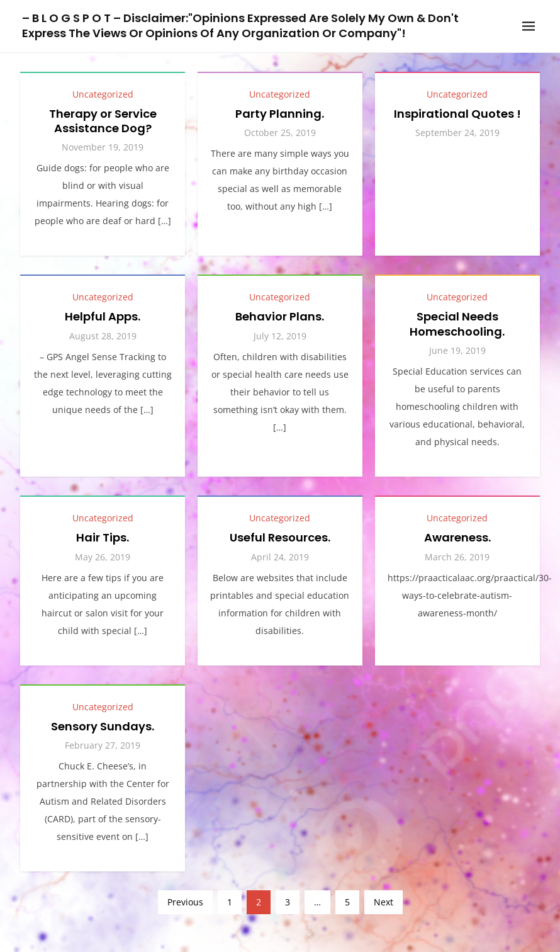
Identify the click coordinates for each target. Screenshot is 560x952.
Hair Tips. (103, 537)
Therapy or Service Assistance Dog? (103, 121)
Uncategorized (103, 94)
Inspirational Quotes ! (457, 114)
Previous (185, 902)
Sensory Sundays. (103, 726)
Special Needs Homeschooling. (457, 324)
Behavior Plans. (280, 316)
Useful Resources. (280, 537)
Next (384, 902)
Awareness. (457, 537)
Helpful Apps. (103, 316)
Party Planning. (280, 114)
